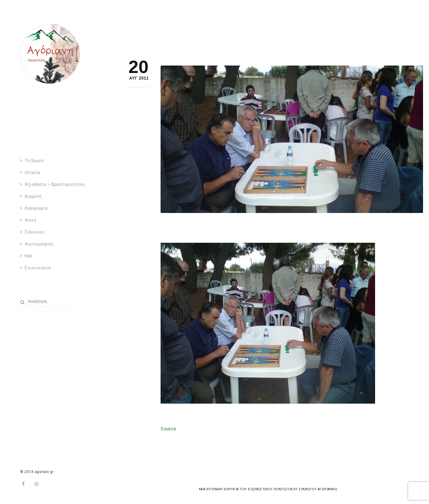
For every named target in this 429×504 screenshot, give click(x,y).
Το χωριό (34, 161)
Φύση (30, 220)
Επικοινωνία (38, 268)
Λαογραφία (36, 208)
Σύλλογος (35, 232)
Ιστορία (32, 172)
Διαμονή (33, 196)
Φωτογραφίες (39, 244)
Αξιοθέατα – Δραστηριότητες (55, 184)
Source (168, 429)
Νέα (29, 256)
